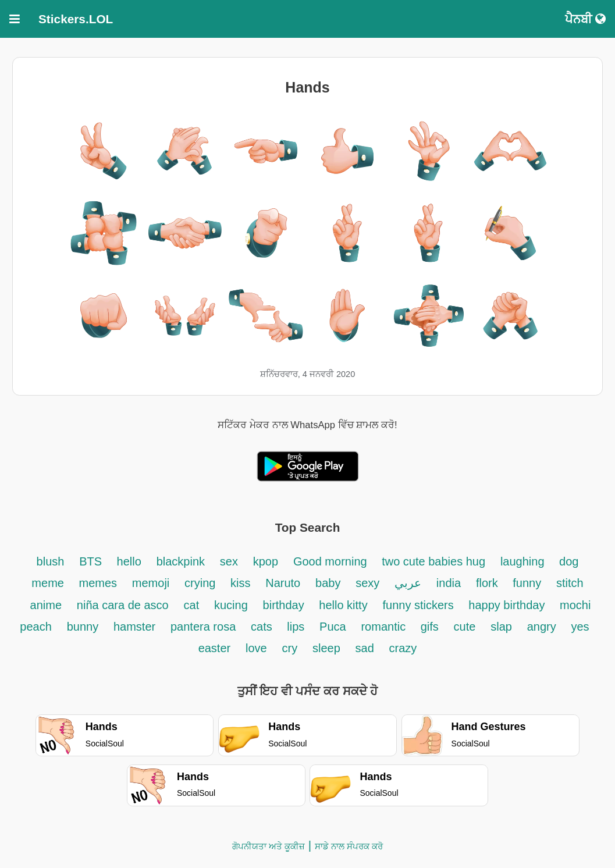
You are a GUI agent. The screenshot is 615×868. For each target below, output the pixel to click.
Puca (333, 627)
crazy (403, 648)
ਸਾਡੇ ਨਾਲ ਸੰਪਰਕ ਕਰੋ (349, 846)
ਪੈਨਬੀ (585, 19)
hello (129, 561)
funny (527, 583)
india (449, 583)
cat (192, 605)
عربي (408, 583)
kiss (240, 583)
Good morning (332, 561)
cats (263, 627)
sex (229, 561)
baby (328, 583)
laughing (524, 561)
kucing (231, 605)
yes (580, 627)
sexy (367, 583)
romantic (385, 627)
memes (98, 583)
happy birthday (508, 605)
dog (569, 561)
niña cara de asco (123, 605)
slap (501, 627)
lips (296, 627)
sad (365, 648)
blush (51, 561)
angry (542, 627)
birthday (285, 605)
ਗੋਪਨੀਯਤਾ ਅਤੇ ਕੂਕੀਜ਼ (269, 846)
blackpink (181, 561)
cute (465, 627)
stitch (570, 583)
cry (289, 648)
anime (46, 605)
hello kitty (343, 605)
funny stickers (420, 605)
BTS (92, 561)
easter (215, 648)
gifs (430, 627)
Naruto (283, 583)
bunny (83, 627)
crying (202, 583)
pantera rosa (203, 627)
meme (49, 583)
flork (488, 583)
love (256, 648)
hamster (134, 627)
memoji (151, 583)
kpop (266, 561)
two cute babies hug (433, 561)
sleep (326, 648)
